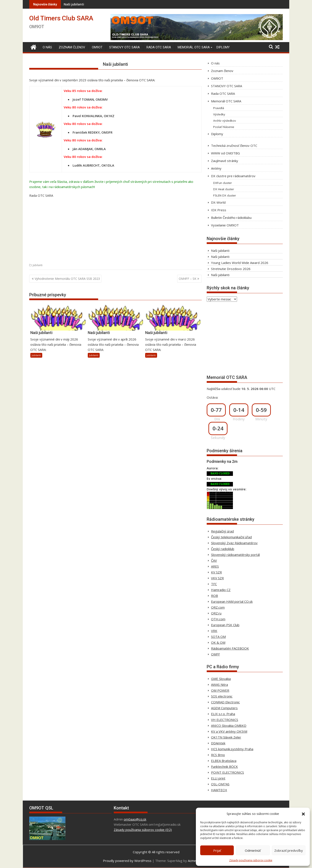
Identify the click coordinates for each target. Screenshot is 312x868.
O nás (47, 47)
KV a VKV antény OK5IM (229, 731)
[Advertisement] (115, 232)
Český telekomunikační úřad (231, 537)
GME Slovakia (221, 679)
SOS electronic (222, 696)
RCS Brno (218, 755)
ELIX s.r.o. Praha (223, 714)
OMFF (215, 654)
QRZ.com (218, 607)
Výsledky (219, 114)
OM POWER (220, 690)
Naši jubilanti (126, 4)
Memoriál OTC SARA (194, 47)
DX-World (218, 202)
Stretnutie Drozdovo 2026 (231, 269)
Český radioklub (223, 549)
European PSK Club (225, 625)
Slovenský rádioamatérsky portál (235, 555)
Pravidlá (219, 108)
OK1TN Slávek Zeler (226, 737)
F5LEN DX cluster (225, 195)
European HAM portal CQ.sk (232, 601)
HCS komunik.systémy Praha (232, 749)
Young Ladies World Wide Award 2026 (240, 263)
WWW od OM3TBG (225, 153)
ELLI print (218, 778)
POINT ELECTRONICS (227, 772)
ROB (214, 596)
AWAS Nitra (219, 685)
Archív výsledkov (225, 121)
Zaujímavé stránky (225, 161)
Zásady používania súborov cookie (251, 860)
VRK (214, 631)
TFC (214, 584)
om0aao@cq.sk (135, 819)
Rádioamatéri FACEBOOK (230, 648)
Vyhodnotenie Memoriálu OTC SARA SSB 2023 (67, 279)
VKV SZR (217, 578)
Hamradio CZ (221, 590)
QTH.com (218, 619)
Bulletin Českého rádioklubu (231, 218)
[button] (303, 814)
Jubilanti (38, 265)
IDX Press (219, 210)
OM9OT (97, 47)
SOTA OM (218, 637)
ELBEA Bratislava (224, 761)
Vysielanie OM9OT (225, 225)
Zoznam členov (72, 47)
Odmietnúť (253, 850)
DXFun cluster (223, 183)
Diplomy (223, 47)
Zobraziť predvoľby (289, 850)
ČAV (214, 560)
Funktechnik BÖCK (224, 766)
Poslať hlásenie (224, 127)
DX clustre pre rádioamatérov (233, 176)
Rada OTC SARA (159, 47)
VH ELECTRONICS (225, 720)
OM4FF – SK (188, 279)
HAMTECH (219, 790)
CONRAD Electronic (225, 702)
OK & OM (218, 642)
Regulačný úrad (222, 531)
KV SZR (216, 572)
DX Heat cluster (224, 189)
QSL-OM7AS (220, 784)
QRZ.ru (216, 613)
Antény (216, 168)
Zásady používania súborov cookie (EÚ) (143, 830)
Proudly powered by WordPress (127, 861)
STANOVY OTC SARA (124, 47)
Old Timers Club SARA (61, 18)
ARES (215, 566)
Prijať (217, 850)
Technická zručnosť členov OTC (234, 146)
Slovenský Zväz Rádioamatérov (234, 543)
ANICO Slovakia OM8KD (229, 726)
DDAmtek (218, 743)
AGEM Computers (224, 708)
